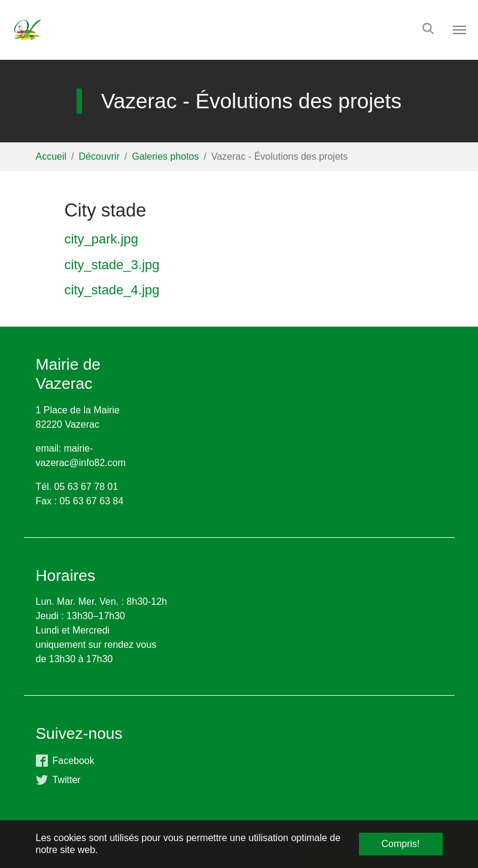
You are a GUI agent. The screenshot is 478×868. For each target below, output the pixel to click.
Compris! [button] (400, 844)
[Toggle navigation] (459, 30)
